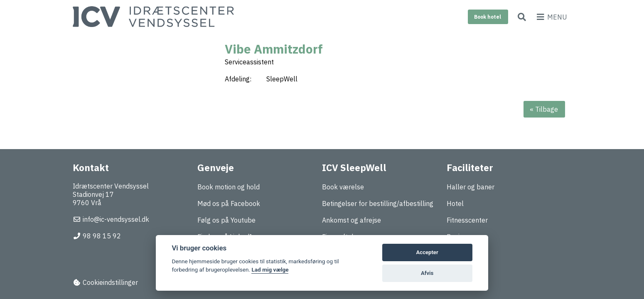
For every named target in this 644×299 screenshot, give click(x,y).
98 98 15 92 (97, 236)
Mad (453, 253)
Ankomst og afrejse (351, 220)
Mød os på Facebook (229, 203)
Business (460, 237)
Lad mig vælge (270, 270)
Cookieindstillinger (105, 282)
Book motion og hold (229, 187)
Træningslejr (466, 270)
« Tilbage (544, 109)
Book (488, 17)
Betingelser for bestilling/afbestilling (378, 203)
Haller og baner (471, 187)
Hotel (455, 203)
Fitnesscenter (467, 220)
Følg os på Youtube (226, 220)
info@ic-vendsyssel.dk (111, 219)
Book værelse (343, 187)
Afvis (427, 273)
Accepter (427, 252)
